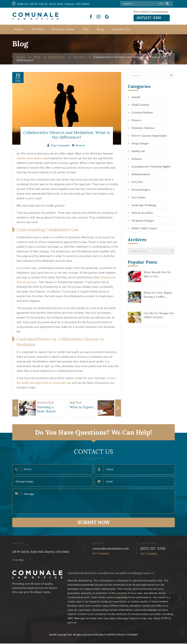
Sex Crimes (138, 198)
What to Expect (82, 408)
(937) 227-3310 (153, 549)
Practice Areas (63, 30)
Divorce (80, 146)
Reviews (128, 574)
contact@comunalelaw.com (111, 549)
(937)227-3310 (150, 18)
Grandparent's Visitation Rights (151, 167)
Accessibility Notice (104, 635)
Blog (100, 30)
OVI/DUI (137, 182)
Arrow (15, 408)
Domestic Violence (143, 128)
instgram (98, 17)
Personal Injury (141, 190)
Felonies (137, 159)
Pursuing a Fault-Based (46, 410)
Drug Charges (140, 144)
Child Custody (140, 105)
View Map (18, 560)
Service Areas (114, 574)
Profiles (38, 30)
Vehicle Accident (142, 213)
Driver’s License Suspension (149, 136)
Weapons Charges (143, 221)
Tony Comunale (60, 146)
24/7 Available (101, 554)
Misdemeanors (141, 175)
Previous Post (45, 403)
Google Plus (107, 17)
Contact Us (121, 30)
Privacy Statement (127, 635)
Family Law (138, 152)
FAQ (86, 30)
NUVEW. (53, 635)
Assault (136, 97)
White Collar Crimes (144, 229)
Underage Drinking (144, 206)
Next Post (76, 403)
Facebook (91, 17)
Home (19, 30)
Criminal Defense (142, 113)
